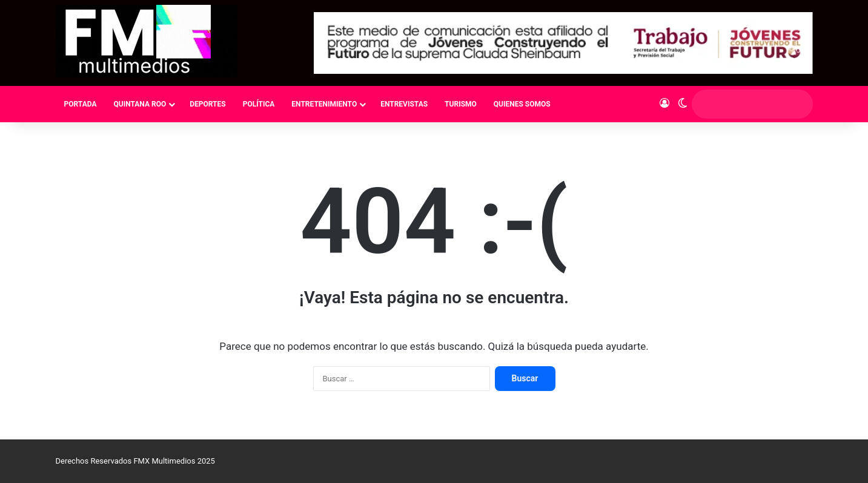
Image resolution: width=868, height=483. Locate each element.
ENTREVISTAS (404, 104)
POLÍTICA (259, 104)
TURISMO (461, 104)
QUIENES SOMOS (522, 104)
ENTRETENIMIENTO (324, 104)
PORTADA (81, 104)
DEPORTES (207, 104)
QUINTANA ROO (140, 104)
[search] (741, 104)
